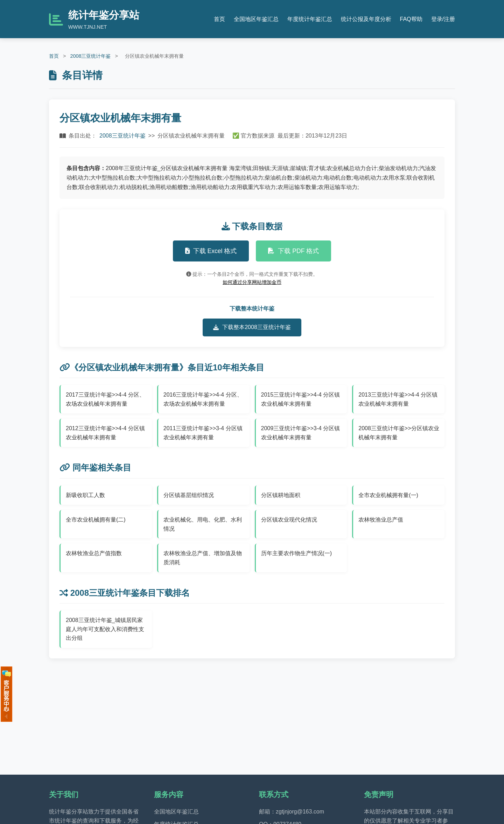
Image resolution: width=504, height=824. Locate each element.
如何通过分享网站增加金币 (252, 282)
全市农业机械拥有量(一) (388, 495)
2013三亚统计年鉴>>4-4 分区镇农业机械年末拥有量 (398, 399)
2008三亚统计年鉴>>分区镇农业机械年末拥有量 (399, 433)
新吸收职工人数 (85, 495)
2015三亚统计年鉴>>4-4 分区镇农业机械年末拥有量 (301, 399)
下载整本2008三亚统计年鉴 (252, 327)
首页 (219, 19)
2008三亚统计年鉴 (90, 56)
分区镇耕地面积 (281, 495)
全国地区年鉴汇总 (256, 19)
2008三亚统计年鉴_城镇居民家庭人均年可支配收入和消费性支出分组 (105, 629)
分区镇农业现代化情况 (289, 520)
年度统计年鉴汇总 (310, 19)
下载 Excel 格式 (211, 251)
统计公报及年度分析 (366, 19)
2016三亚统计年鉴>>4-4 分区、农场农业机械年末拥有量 (203, 399)
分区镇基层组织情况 (189, 495)
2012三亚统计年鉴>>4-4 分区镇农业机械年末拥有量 (105, 433)
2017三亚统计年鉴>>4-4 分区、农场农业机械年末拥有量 (105, 399)
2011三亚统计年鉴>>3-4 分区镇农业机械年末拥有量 (203, 433)
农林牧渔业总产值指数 (94, 553)
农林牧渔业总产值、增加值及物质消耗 (203, 558)
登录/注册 (443, 19)
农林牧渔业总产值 (381, 520)
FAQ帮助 (411, 19)
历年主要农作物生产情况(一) (297, 553)
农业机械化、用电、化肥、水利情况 (203, 524)
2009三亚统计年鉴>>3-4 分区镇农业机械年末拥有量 (301, 433)
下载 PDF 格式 (293, 251)
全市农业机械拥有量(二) (96, 520)
